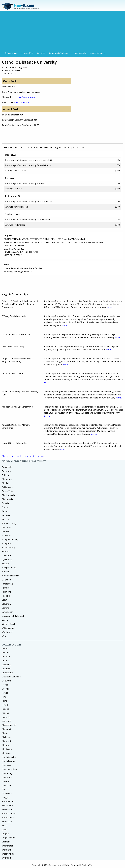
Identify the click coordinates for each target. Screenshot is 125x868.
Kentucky (6, 717)
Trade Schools (79, 53)
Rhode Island (8, 810)
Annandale (7, 467)
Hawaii (5, 693)
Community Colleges (59, 53)
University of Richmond (13, 616)
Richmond (7, 592)
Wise (4, 636)
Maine (5, 733)
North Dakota (8, 761)
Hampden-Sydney (10, 539)
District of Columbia (11, 677)
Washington (8, 846)
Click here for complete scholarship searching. (24, 456)
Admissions (19, 148)
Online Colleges (97, 53)
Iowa (4, 697)
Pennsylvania (8, 801)
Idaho (5, 701)
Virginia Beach (9, 624)
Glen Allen (7, 527)
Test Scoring (32, 148)
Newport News (9, 568)
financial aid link (22, 102)
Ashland (6, 475)
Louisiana (6, 721)
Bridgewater (8, 487)
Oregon (6, 797)
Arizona (6, 661)
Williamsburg (8, 628)
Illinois (5, 705)
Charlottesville (9, 495)
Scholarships (11, 53)
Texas (5, 826)
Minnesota (7, 741)
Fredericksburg (9, 523)
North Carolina (9, 757)
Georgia (6, 689)
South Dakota (8, 818)
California (6, 665)
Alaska (5, 649)
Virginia (6, 834)
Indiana (5, 709)
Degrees (58, 148)
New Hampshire (9, 769)
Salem (5, 600)
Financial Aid (27, 53)
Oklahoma (7, 793)
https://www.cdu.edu (25, 97)
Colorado (6, 669)
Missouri (6, 745)
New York (6, 785)
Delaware (6, 681)
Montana (6, 753)
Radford (6, 588)
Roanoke (6, 596)
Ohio (4, 789)
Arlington (6, 471)
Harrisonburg (8, 548)
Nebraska (7, 765)
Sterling (6, 608)
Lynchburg (7, 560)
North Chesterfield (11, 576)
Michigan (6, 737)
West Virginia (8, 854)
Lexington (7, 556)
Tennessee (7, 822)
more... (110, 307)
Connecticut (7, 673)
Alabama (6, 653)
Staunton (6, 604)
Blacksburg (7, 479)
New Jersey (7, 773)
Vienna (5, 620)
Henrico (6, 552)
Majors (67, 148)
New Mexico (8, 777)
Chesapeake (8, 499)
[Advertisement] (62, 32)
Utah (4, 830)
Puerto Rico (7, 805)
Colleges (41, 53)
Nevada (5, 781)
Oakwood (6, 580)
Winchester (7, 632)
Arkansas (6, 657)
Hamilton (6, 535)
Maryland (6, 729)
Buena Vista (8, 491)
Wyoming (6, 858)
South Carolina (9, 814)
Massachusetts (9, 725)
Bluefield (6, 483)
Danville (6, 503)
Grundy (5, 531)
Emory (5, 507)
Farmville (6, 515)
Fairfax (5, 511)
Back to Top (87, 865)
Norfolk (6, 572)
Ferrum (5, 519)
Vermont (6, 842)
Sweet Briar (7, 612)
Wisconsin (7, 850)
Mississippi (7, 749)
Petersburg (7, 584)
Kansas (5, 713)
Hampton (6, 543)
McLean (6, 564)
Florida (5, 685)
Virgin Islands (8, 838)
